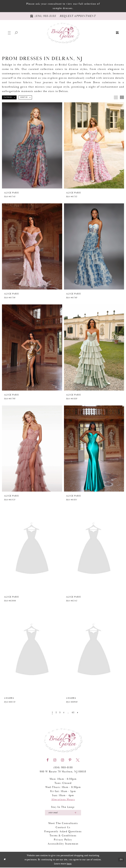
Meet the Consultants (63, 824)
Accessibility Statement (63, 844)
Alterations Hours (63, 800)
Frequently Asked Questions (63, 832)
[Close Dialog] (5, 860)
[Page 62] (74, 713)
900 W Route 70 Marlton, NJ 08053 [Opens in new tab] (63, 772)
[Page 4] (64, 713)
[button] (9, 33)
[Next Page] (79, 713)
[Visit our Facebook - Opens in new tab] (48, 760)
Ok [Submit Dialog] (121, 860)
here (69, 864)
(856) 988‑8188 (63, 768)
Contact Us (63, 828)
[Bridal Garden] (63, 33)
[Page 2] (55, 713)
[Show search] (16, 33)
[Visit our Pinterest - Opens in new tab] (70, 760)
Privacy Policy (63, 840)
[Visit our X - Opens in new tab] (78, 760)
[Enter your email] (63, 813)
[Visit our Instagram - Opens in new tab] (55, 760)
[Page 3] (60, 713)
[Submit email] (77, 813)
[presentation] (32, 145)
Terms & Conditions (63, 836)
